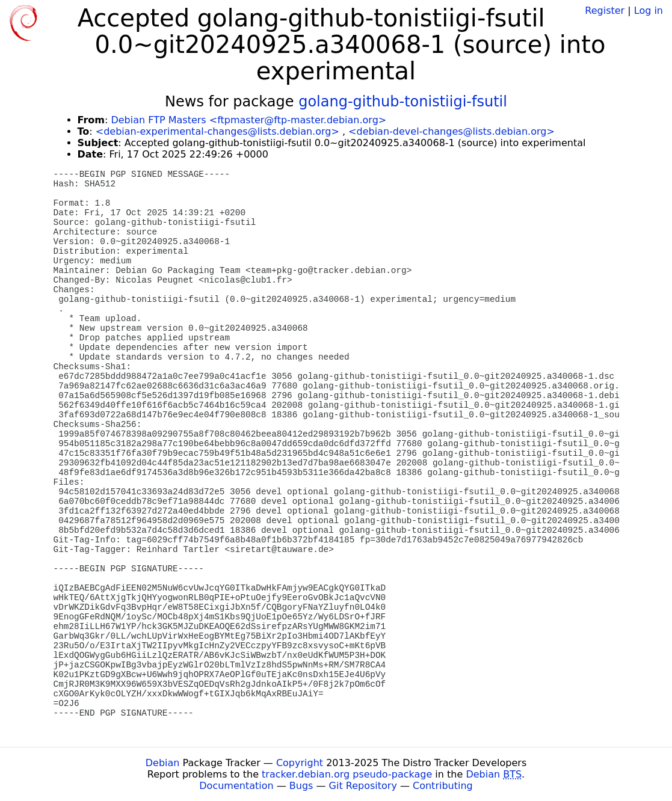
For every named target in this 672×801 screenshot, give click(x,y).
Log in (649, 11)
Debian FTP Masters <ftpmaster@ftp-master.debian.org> (248, 120)
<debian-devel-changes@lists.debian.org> (452, 131)
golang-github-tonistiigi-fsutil (403, 102)
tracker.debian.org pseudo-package (347, 774)
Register (605, 11)
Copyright (300, 763)
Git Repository (363, 786)
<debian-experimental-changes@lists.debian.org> (217, 131)
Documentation (236, 786)
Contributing (443, 786)
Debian (163, 763)
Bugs (301, 786)
